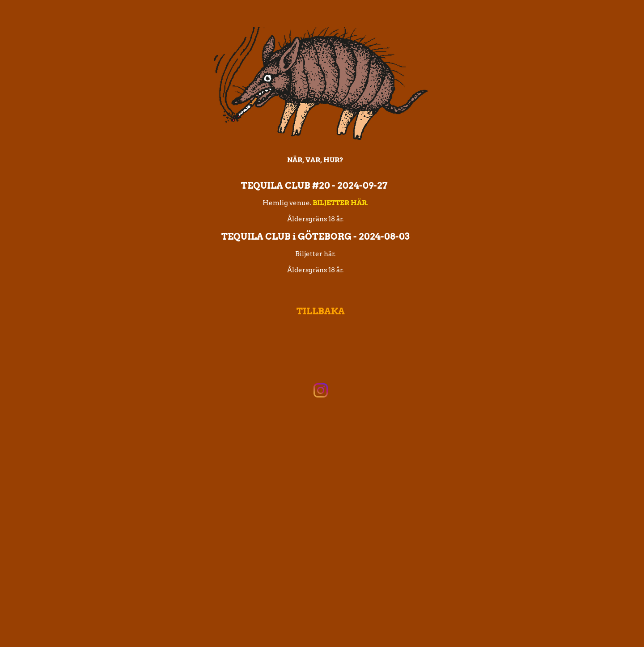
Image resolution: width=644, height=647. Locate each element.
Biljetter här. (315, 254)
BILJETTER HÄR (340, 203)
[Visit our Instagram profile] (321, 390)
